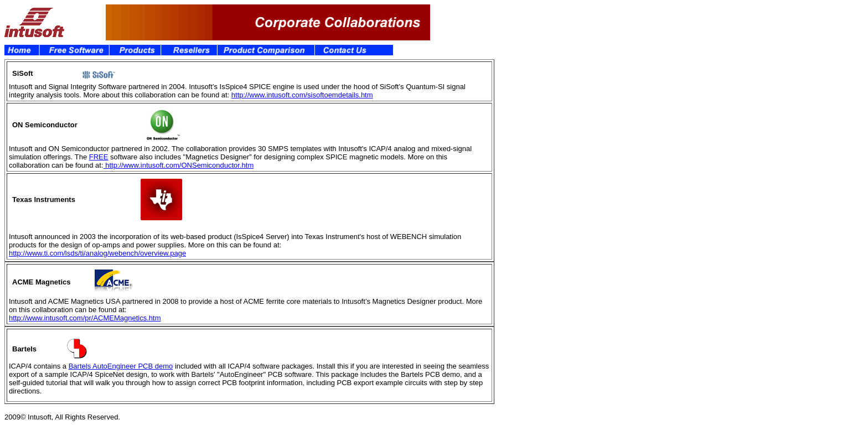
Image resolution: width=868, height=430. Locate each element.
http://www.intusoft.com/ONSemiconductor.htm (179, 165)
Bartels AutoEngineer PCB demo (121, 366)
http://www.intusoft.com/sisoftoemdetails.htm (302, 95)
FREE (99, 157)
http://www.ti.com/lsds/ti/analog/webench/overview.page (97, 253)
